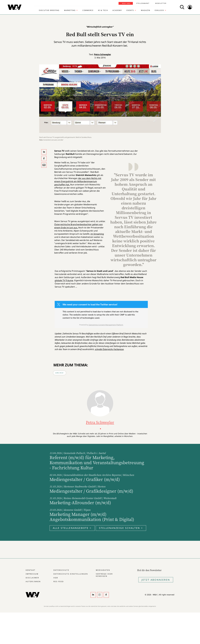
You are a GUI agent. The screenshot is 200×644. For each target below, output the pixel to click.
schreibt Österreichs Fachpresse (109, 349)
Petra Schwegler (102, 54)
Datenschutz (61, 570)
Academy (117, 10)
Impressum (32, 574)
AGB (56, 578)
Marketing (70, 10)
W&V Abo (126, 3)
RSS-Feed (59, 582)
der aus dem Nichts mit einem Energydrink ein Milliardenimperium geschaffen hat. (78, 181)
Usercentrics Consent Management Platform (106, 325)
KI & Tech (103, 10)
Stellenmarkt (143, 3)
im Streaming (97, 234)
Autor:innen (33, 582)
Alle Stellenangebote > (72, 528)
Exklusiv (159, 10)
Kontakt (31, 570)
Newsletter (161, 3)
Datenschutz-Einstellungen (71, 574)
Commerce (88, 10)
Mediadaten (103, 570)
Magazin (146, 10)
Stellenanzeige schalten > (121, 528)
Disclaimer (32, 578)
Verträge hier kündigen (104, 575)
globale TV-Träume (64, 280)
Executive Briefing (49, 10)
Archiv (60, 373)
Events (130, 10)
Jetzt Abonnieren (156, 580)
